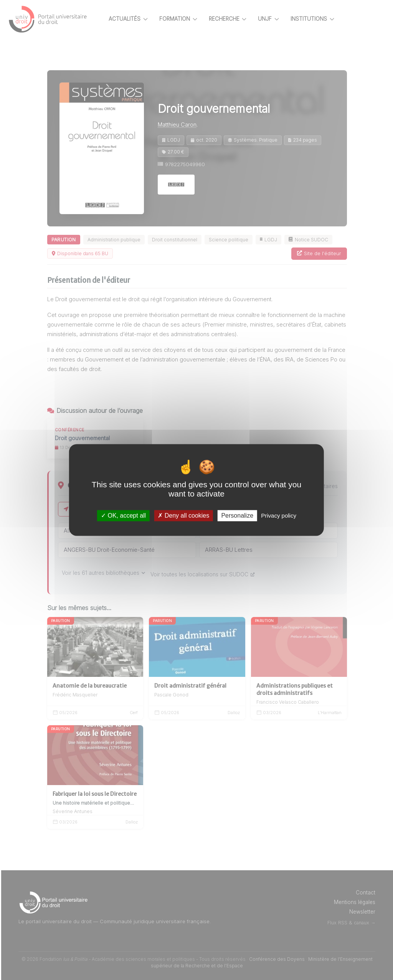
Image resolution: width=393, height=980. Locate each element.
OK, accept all (123, 516)
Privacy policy (279, 516)
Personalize (237, 516)
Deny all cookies (183, 516)
